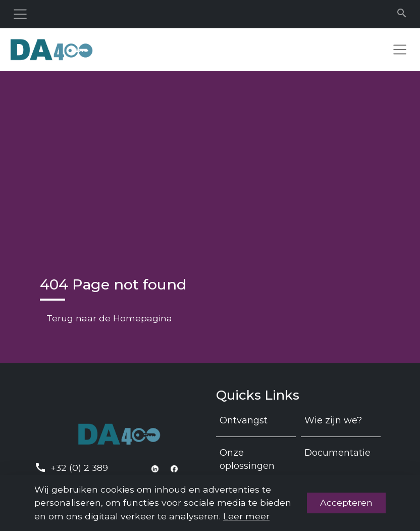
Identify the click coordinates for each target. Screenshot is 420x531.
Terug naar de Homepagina (109, 318)
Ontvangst (244, 420)
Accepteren (346, 502)
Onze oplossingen (247, 460)
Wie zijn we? (333, 420)
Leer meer (246, 516)
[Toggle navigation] (20, 14)
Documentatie (337, 453)
